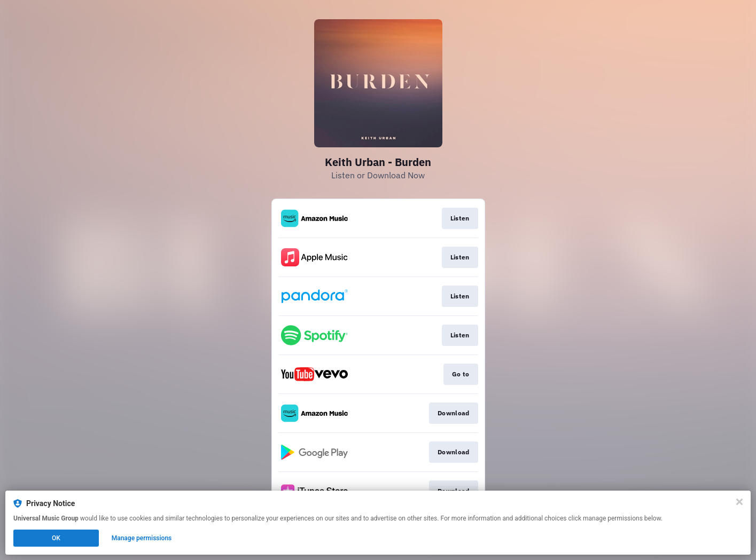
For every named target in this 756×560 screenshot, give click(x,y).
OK (56, 538)
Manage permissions (142, 538)
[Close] (739, 502)
